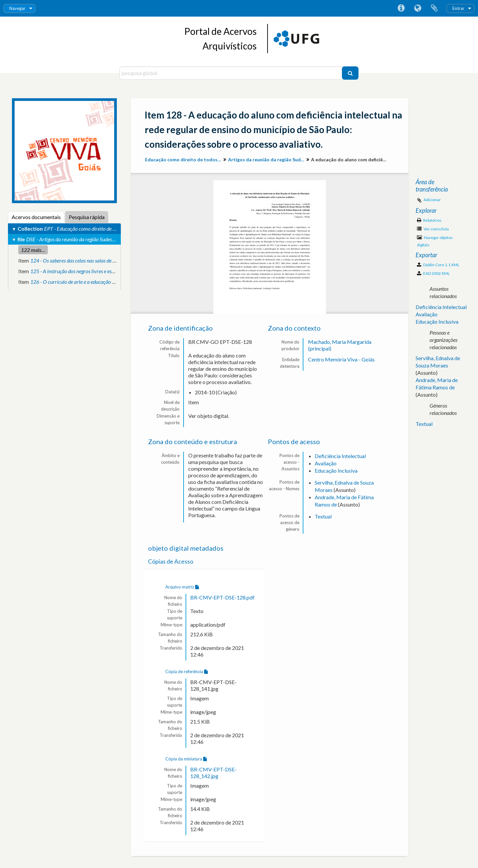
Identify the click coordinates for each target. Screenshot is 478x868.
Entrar (458, 8)
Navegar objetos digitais (435, 241)
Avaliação (326, 463)
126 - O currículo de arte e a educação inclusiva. (81, 282)
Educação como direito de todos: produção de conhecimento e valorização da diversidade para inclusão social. (184, 159)
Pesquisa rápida (87, 217)
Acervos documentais (36, 217)
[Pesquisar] (350, 73)
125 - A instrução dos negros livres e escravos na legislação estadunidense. (108, 271)
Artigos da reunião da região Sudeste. (267, 159)
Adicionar (432, 200)
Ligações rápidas (401, 8)
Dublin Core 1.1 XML (438, 265)
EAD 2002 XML (433, 273)
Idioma (418, 8)
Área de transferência (434, 8)
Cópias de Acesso (171, 561)
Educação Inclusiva (336, 471)
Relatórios (429, 220)
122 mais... (33, 250)
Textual (323, 516)
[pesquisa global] (232, 73)
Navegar (17, 8)
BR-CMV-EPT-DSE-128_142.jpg (213, 773)
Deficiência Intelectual (340, 456)
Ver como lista (433, 229)
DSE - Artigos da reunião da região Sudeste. (72, 239)
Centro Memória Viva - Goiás (341, 359)
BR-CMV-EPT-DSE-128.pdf (222, 597)
